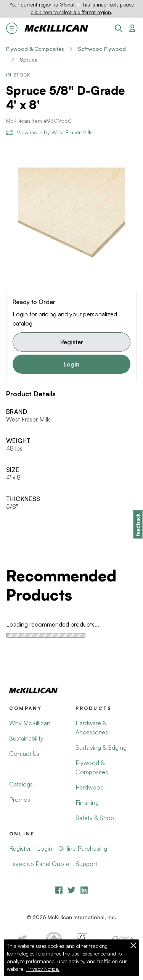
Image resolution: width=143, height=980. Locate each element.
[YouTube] (71, 890)
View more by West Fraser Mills (49, 132)
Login (71, 364)
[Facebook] (59, 890)
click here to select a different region (71, 12)
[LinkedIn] (84, 890)
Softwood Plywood (102, 49)
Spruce (29, 59)
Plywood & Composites (35, 49)
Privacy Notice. (43, 969)
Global (67, 5)
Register (72, 342)
